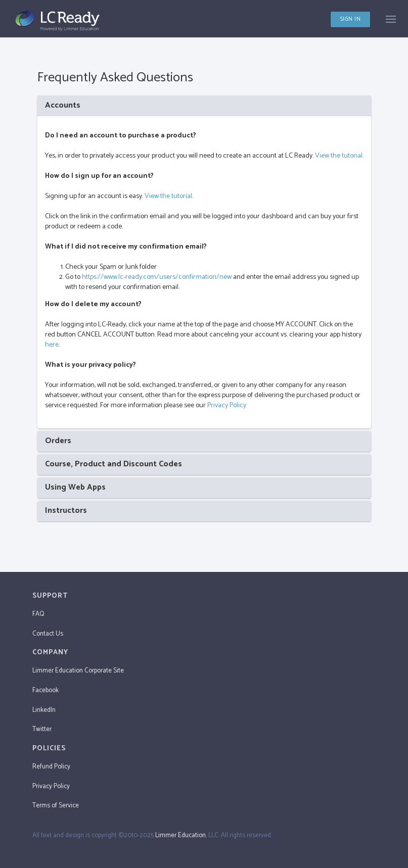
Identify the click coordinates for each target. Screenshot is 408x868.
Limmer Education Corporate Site (78, 671)
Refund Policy (51, 767)
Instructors (66, 511)
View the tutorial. (339, 156)
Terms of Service (56, 806)
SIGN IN (351, 19)
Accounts (63, 105)
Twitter (42, 729)
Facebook (46, 690)
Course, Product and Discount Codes (114, 464)
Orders (58, 441)
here (52, 345)
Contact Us (48, 634)
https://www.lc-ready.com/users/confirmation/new (157, 277)
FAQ (38, 614)
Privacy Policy (227, 405)
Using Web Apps (75, 487)
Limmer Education (180, 835)
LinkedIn (44, 710)
